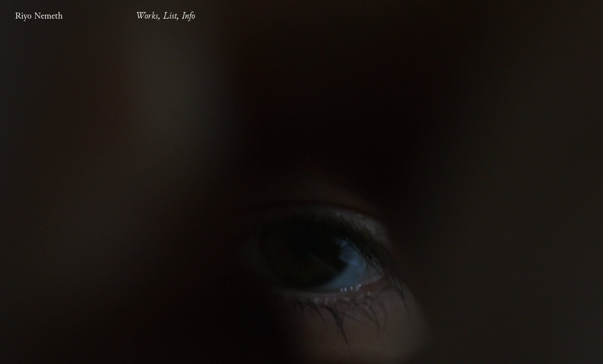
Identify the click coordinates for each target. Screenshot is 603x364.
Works (147, 16)
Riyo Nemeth (39, 16)
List (170, 16)
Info (188, 16)
